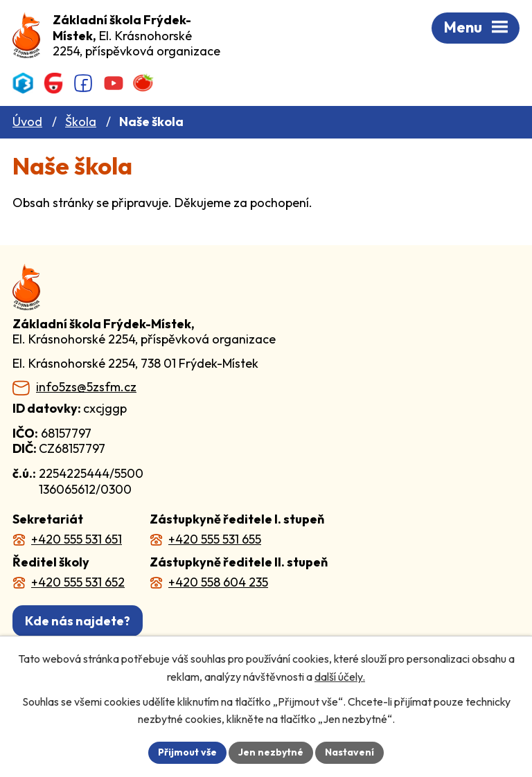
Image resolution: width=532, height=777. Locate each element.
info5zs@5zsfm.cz (86, 387)
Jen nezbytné (271, 752)
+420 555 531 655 (215, 539)
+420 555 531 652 (78, 582)
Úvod (27, 122)
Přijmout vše (187, 752)
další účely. (340, 677)
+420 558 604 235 (218, 582)
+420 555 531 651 (77, 539)
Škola (81, 122)
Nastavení (349, 752)
